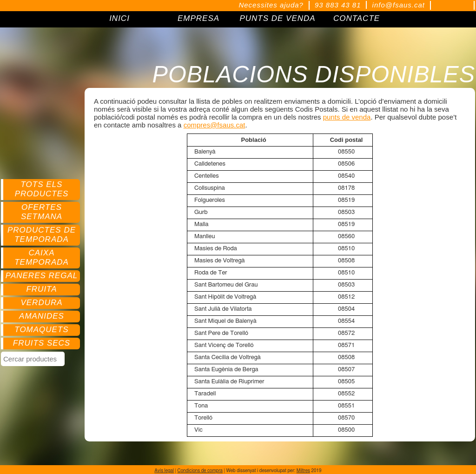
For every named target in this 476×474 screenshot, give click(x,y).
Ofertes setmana (42, 212)
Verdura (41, 303)
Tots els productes (42, 189)
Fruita (41, 289)
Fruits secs (42, 343)
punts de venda (347, 117)
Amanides (42, 316)
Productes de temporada (42, 235)
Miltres (303, 471)
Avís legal (164, 471)
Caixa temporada (42, 257)
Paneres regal (42, 276)
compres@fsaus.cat (215, 125)
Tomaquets (41, 330)
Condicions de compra (200, 471)
